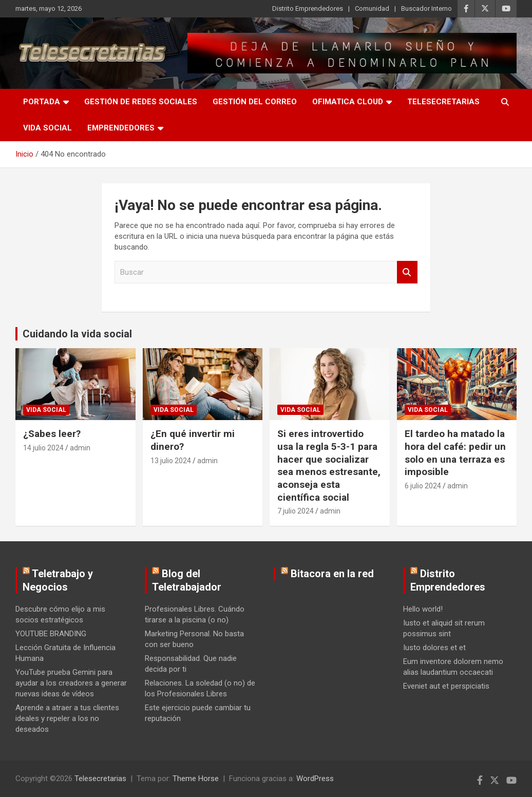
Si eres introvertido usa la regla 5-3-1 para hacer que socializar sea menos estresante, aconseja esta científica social (329, 465)
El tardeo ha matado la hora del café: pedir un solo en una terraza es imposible (455, 453)
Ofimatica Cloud (348, 102)
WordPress (315, 779)
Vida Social (47, 128)
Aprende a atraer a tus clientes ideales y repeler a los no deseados (67, 718)
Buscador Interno (426, 8)
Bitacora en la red (332, 574)
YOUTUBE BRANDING (51, 634)
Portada (42, 102)
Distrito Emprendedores (308, 8)
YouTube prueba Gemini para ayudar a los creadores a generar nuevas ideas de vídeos (71, 683)
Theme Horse (196, 779)
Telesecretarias (443, 102)
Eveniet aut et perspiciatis (446, 686)
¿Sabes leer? (52, 434)
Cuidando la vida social (77, 334)
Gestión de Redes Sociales (141, 102)
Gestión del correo (255, 102)
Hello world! (423, 609)
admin (80, 448)
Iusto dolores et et (434, 648)
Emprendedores (121, 128)
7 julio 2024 (296, 511)
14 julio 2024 (43, 448)
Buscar (407, 272)
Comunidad (372, 8)
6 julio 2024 (423, 486)
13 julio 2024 (171, 461)
